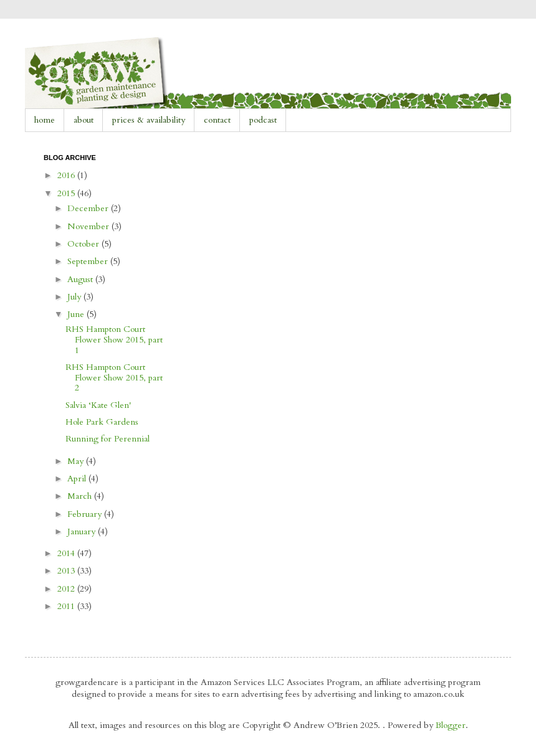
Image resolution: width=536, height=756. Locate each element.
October (84, 244)
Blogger (451, 725)
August (81, 279)
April (78, 479)
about (84, 120)
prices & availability (149, 120)
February (86, 514)
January (83, 532)
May (77, 461)
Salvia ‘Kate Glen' (98, 405)
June (77, 314)
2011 (67, 606)
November (89, 226)
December (89, 208)
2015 (67, 193)
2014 (67, 553)
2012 (67, 589)
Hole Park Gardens (102, 422)
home (45, 120)
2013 (67, 571)
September (89, 261)
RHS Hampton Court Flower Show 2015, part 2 (114, 378)
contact (217, 120)
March (81, 496)
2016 (67, 175)
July (75, 297)
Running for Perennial (108, 439)
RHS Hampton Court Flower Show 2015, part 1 (114, 340)
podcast (263, 120)
